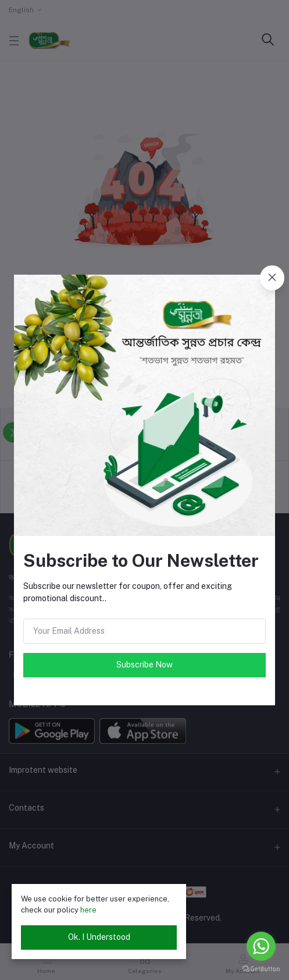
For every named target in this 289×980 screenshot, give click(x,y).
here (88, 910)
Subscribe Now (144, 665)
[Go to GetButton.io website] (261, 968)
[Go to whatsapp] (261, 946)
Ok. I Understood (99, 937)
